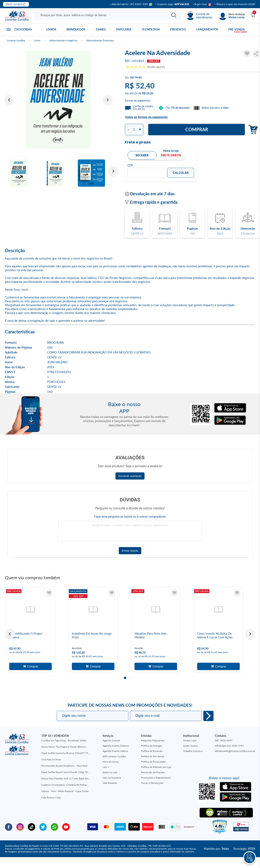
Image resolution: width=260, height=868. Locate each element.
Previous (9, 100)
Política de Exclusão (152, 751)
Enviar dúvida (130, 551)
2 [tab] (129, 678)
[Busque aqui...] (102, 15)
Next (108, 100)
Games (101, 29)
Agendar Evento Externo (116, 746)
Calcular (181, 173)
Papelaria (124, 29)
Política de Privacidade (153, 762)
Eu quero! (208, 716)
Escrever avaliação (130, 476)
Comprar (197, 129)
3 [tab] (133, 678)
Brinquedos (76, 29)
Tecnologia (151, 29)
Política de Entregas (152, 746)
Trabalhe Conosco (193, 751)
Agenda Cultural (111, 740)
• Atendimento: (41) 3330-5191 (131, 4)
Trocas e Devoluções (152, 783)
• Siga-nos (202, 4)
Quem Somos (190, 746)
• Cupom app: (172, 4)
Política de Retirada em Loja (156, 767)
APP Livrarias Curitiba (114, 756)
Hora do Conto (111, 762)
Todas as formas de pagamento (146, 117)
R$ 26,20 (148, 93)
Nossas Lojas (190, 740)
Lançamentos (207, 29)
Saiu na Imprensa (112, 778)
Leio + (106, 767)
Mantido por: (216, 849)
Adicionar (31, 666)
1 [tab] (125, 678)
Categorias (23, 29)
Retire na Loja (110, 772)
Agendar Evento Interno (115, 751)
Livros (51, 29)
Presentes (178, 29)
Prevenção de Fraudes (153, 772)
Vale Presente (110, 783)
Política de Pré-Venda (153, 756)
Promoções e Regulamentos (156, 778)
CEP (130, 165)
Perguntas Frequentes (153, 740)
